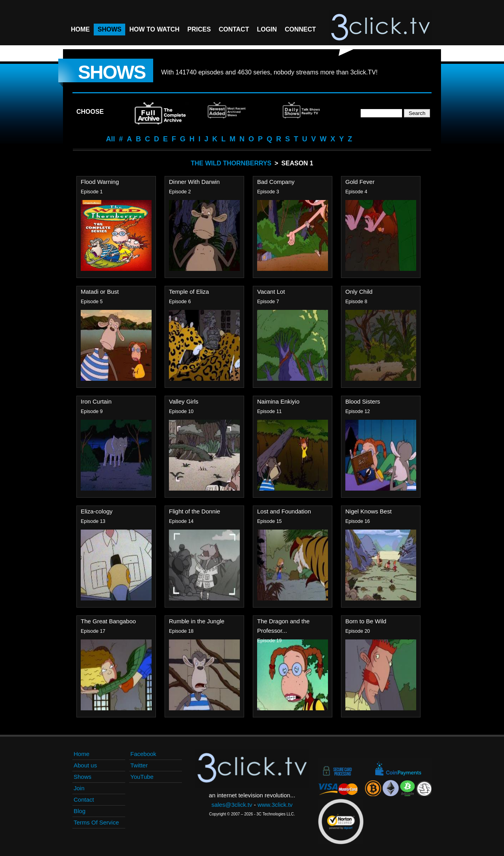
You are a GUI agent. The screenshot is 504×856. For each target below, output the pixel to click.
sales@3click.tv (232, 805)
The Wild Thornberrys (231, 163)
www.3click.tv (275, 805)
